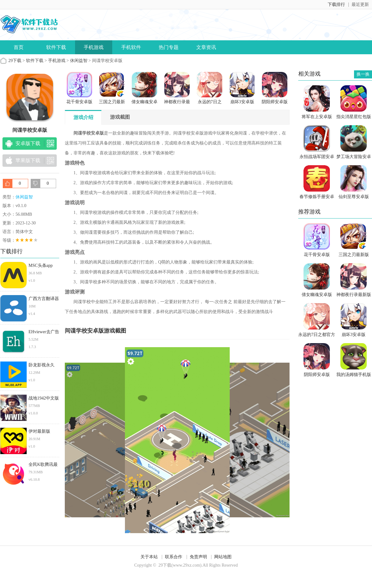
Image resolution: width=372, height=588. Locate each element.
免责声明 (198, 557)
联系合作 (174, 557)
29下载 (15, 61)
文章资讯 (206, 47)
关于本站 (149, 557)
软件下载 (56, 47)
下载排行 (336, 4)
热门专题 (169, 47)
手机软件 (131, 47)
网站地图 (223, 557)
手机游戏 (94, 47)
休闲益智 (79, 61)
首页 (19, 47)
